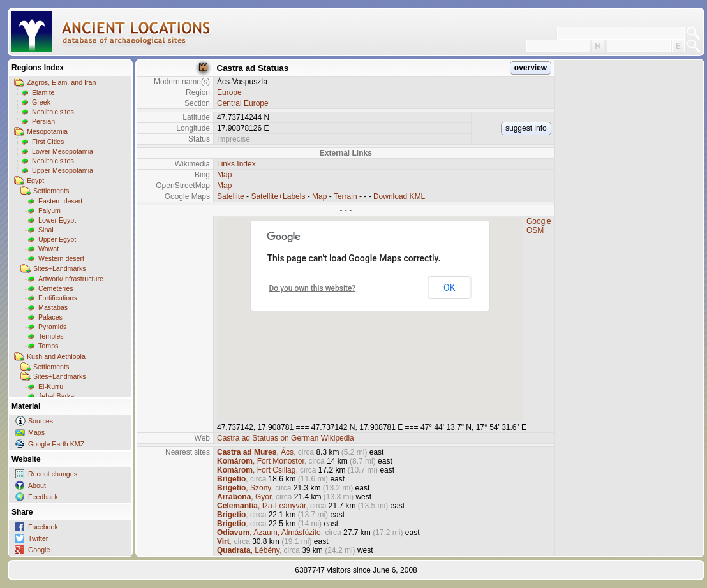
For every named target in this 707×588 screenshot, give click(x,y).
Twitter (38, 538)
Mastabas (53, 307)
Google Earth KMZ (56, 444)
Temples (51, 336)
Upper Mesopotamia (63, 170)
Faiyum (49, 210)
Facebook (43, 527)
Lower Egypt (57, 220)
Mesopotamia (47, 131)
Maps (36, 432)
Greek (41, 102)
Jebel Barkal (57, 396)
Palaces (50, 317)
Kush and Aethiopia (56, 356)
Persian (43, 121)
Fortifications (57, 298)
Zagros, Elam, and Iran (61, 82)
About (37, 485)
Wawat (48, 249)
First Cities (48, 142)
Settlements (51, 191)
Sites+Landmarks (60, 268)
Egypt (35, 180)
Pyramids (52, 327)
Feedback (43, 497)
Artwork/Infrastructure (71, 279)
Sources (41, 421)
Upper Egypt (57, 239)
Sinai (46, 230)
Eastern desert (60, 201)
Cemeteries (56, 288)
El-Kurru (51, 386)
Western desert (61, 258)
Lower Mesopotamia (63, 151)
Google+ (41, 550)
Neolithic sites (53, 112)
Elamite (43, 92)
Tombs (48, 346)
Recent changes (53, 474)
